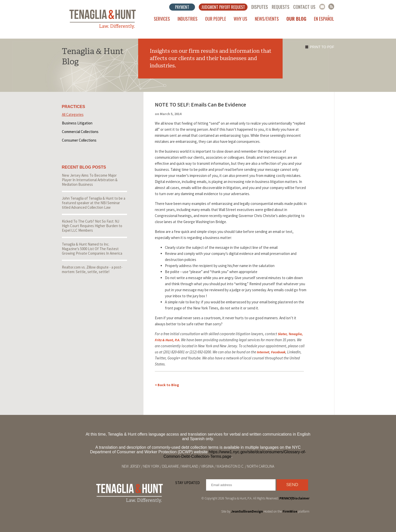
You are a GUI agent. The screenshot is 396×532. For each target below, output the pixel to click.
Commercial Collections (80, 132)
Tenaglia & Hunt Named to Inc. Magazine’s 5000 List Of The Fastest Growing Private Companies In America (92, 249)
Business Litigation (77, 123)
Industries (188, 19)
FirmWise (290, 511)
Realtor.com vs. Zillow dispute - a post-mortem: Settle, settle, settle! (92, 269)
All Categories (73, 114)
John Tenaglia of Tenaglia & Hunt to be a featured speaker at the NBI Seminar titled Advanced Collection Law (94, 203)
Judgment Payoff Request (223, 7)
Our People (216, 19)
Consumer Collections (79, 140)
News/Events (267, 19)
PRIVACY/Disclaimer (294, 498)
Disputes (260, 7)
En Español (324, 19)
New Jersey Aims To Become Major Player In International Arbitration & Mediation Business (90, 180)
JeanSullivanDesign (247, 511)
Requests (281, 7)
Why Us (240, 19)
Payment (182, 7)
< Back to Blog (167, 385)
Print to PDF (322, 47)
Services (162, 19)
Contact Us (304, 7)
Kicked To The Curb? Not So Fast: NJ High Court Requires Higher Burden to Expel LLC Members (92, 226)
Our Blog (296, 19)
